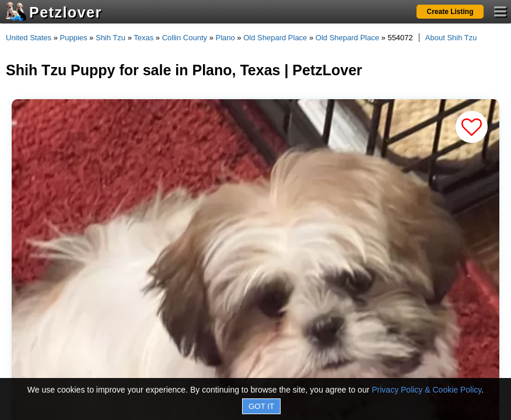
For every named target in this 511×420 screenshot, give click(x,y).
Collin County (185, 38)
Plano (225, 38)
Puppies (74, 38)
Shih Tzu (111, 38)
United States (29, 38)
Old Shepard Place (275, 38)
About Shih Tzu (451, 38)
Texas (143, 38)
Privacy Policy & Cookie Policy (426, 390)
